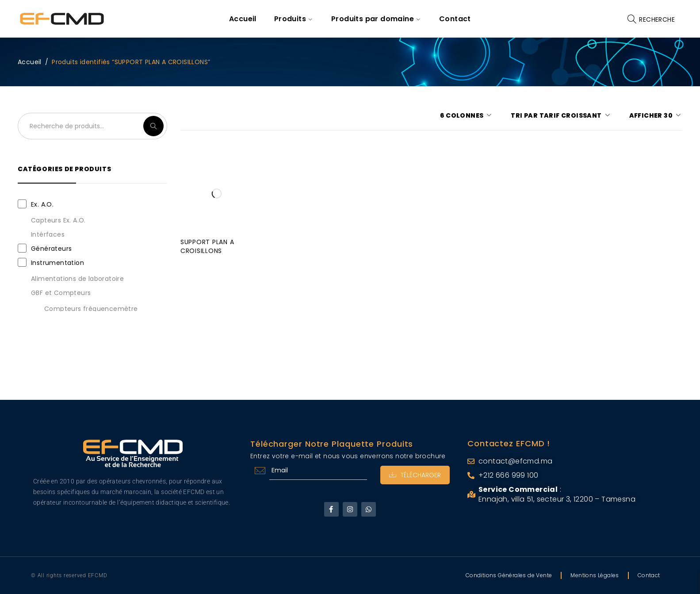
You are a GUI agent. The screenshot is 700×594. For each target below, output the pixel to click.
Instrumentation (57, 263)
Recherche (153, 126)
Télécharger (415, 475)
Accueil (30, 62)
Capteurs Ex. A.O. (58, 220)
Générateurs (51, 249)
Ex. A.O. (42, 204)
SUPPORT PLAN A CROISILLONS (207, 246)
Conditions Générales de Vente (509, 575)
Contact (649, 575)
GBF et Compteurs (61, 293)
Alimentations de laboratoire (77, 279)
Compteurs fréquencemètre (91, 309)
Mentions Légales (595, 575)
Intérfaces (48, 234)
